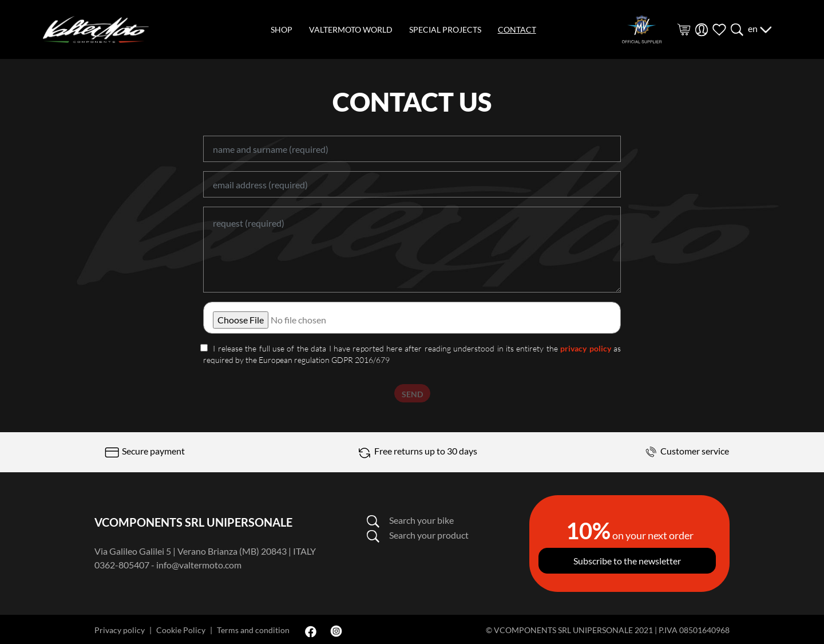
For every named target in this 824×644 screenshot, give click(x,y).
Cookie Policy (181, 630)
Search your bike (410, 520)
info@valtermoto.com (199, 565)
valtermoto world (351, 29)
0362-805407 (122, 565)
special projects (445, 29)
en (760, 28)
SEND (412, 394)
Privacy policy (120, 630)
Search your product (417, 535)
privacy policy (585, 348)
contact (517, 29)
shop (282, 29)
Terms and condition (253, 630)
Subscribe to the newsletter (627, 561)
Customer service (686, 451)
